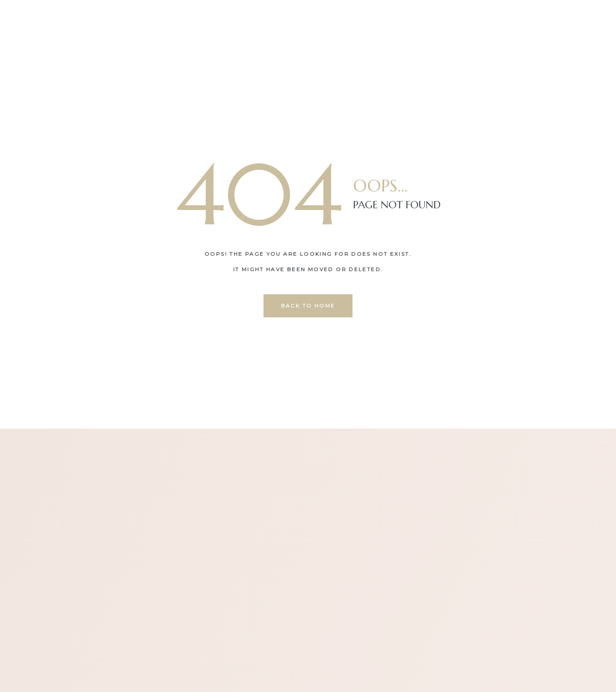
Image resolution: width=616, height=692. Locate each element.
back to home (308, 306)
